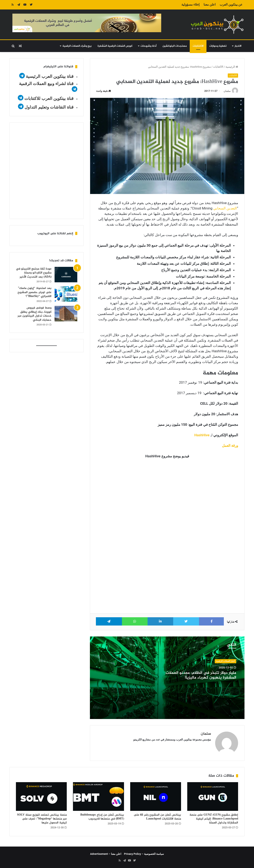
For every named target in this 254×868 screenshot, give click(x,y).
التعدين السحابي (225, 208)
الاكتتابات (198, 46)
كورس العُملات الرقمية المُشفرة (115, 46)
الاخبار (238, 46)
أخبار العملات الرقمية (225, 661)
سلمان (227, 91)
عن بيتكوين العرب (231, 5)
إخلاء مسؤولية (190, 5)
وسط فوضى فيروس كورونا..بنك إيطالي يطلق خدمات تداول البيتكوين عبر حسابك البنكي (35, 314)
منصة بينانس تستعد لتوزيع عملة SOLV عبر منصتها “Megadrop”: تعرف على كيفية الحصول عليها (42, 819)
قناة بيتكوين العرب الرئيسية (50, 76)
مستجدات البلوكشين (175, 46)
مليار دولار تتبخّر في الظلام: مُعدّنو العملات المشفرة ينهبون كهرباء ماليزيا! (201, 675)
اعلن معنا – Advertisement (106, 854)
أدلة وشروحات (148, 46)
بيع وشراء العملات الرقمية (77, 46)
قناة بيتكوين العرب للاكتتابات (48, 98)
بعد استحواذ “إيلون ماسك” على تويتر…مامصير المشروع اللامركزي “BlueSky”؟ (35, 292)
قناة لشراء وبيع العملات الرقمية (46, 84)
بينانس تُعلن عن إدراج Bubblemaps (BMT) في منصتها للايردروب (102, 817)
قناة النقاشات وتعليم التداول (49, 107)
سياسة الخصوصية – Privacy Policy (144, 854)
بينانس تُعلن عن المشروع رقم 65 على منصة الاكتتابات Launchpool (157, 817)
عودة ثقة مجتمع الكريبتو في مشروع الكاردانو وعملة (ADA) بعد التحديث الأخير (34, 273)
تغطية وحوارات (218, 46)
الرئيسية (232, 67)
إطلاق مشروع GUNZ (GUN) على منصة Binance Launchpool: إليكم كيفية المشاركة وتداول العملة (214, 819)
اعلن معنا (210, 5)
